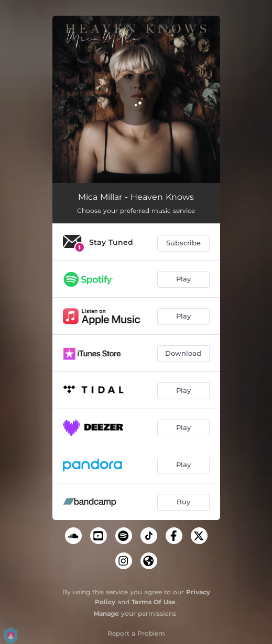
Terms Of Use (154, 602)
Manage (106, 613)
